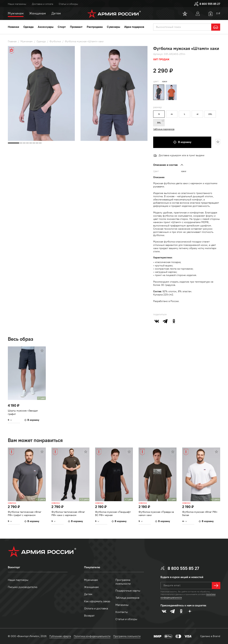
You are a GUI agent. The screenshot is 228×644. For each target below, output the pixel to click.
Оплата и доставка (96, 608)
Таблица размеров (127, 598)
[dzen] (190, 611)
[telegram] (165, 321)
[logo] (114, 14)
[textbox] (182, 27)
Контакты (122, 612)
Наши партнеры (18, 580)
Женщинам (91, 587)
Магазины (122, 605)
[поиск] (182, 27)
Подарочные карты (128, 591)
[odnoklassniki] (174, 321)
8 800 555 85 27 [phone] (207, 4)
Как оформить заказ (97, 601)
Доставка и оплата (42, 4)
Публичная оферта (60, 636)
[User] (198, 14)
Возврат (89, 616)
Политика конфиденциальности (92, 636)
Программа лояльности (123, 582)
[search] (216, 27)
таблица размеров (164, 129)
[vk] (157, 321)
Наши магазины (17, 4)
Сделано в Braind (210, 636)
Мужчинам (91, 580)
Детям (88, 594)
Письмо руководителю (23, 587)
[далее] (216, 586)
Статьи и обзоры (68, 4)
